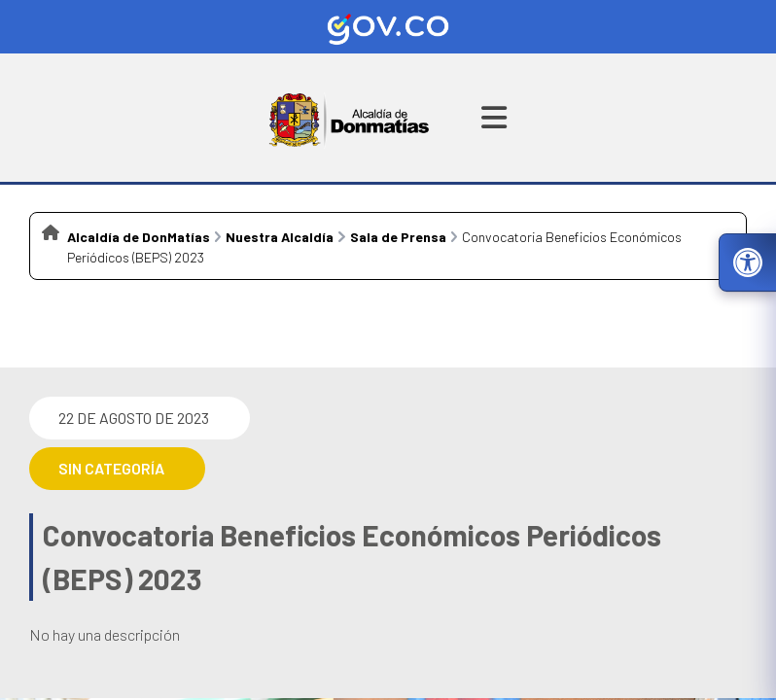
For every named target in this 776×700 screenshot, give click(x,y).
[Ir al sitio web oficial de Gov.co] (388, 27)
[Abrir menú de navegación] (494, 118)
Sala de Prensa (398, 237)
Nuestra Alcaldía (280, 237)
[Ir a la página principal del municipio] (350, 118)
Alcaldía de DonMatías (139, 237)
